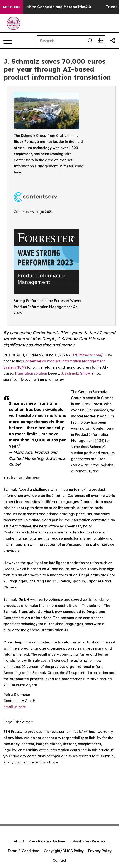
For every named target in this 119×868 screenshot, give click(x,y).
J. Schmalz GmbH (76, 373)
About (19, 841)
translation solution (31, 373)
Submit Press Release (88, 841)
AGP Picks (11, 7)
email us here (15, 707)
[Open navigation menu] (8, 41)
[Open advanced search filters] (100, 41)
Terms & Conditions (24, 851)
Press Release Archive (47, 841)
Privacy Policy (100, 851)
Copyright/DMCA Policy (64, 851)
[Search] (61, 41)
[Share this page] (112, 41)
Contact (59, 860)
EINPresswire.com (86, 355)
